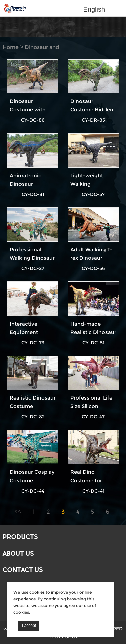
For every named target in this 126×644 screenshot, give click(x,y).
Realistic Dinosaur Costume (33, 402)
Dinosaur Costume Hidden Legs (92, 109)
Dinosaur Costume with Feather (28, 109)
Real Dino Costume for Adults (86, 480)
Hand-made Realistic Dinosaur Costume (93, 332)
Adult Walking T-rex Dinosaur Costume (91, 258)
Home (11, 47)
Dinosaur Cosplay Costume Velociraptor (32, 480)
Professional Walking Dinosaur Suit (32, 258)
